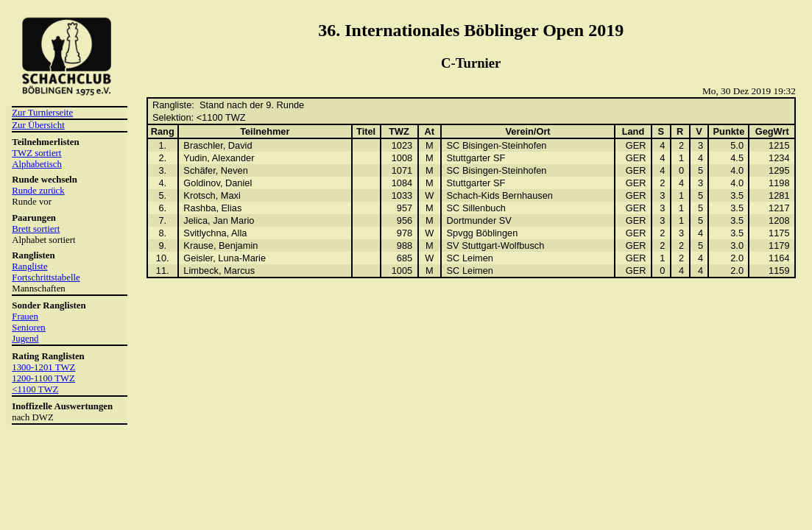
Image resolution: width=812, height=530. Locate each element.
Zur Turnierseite (42, 113)
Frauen (25, 317)
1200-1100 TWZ (43, 378)
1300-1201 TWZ (43, 367)
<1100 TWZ (35, 389)
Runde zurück (38, 191)
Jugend (25, 339)
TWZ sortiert (36, 153)
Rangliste (29, 266)
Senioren (29, 328)
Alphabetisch (37, 164)
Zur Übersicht (38, 125)
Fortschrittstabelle (46, 278)
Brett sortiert (36, 229)
